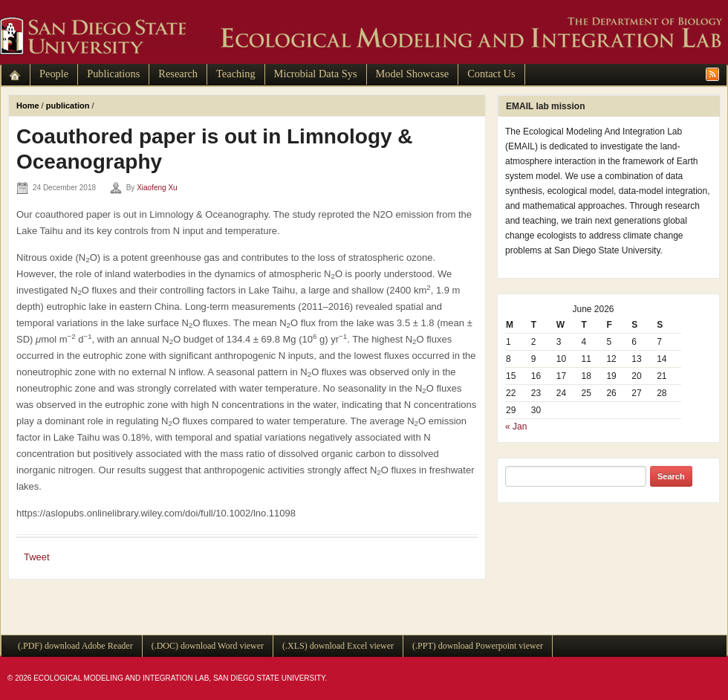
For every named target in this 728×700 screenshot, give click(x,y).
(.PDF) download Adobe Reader (75, 646)
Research (178, 74)
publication (68, 106)
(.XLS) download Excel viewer (338, 646)
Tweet (37, 557)
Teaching (236, 74)
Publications (113, 74)
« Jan (516, 427)
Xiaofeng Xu (157, 188)
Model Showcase (413, 74)
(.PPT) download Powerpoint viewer (478, 646)
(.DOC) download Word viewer (208, 646)
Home (28, 106)
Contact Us (491, 74)
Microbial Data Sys (316, 74)
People (54, 74)
